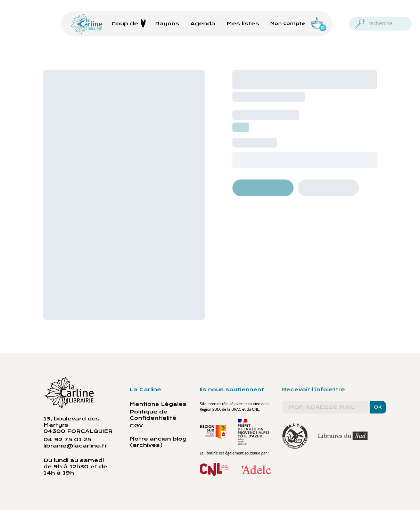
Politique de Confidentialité (153, 415)
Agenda (203, 24)
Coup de (129, 24)
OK (378, 407)
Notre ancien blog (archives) (158, 442)
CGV (136, 426)
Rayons (167, 24)
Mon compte (288, 24)
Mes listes (243, 24)
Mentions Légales (158, 404)
